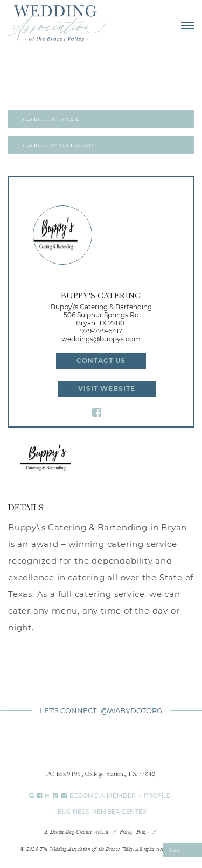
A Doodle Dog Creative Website (77, 832)
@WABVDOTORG (131, 710)
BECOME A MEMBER (103, 795)
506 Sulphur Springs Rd (101, 315)
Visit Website (107, 389)
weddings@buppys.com (101, 339)
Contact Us (101, 361)
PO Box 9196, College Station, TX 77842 (101, 774)
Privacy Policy (134, 832)
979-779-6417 (101, 331)
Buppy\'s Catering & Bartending (101, 307)
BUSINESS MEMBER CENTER (102, 812)
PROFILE (157, 795)
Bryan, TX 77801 (101, 323)
